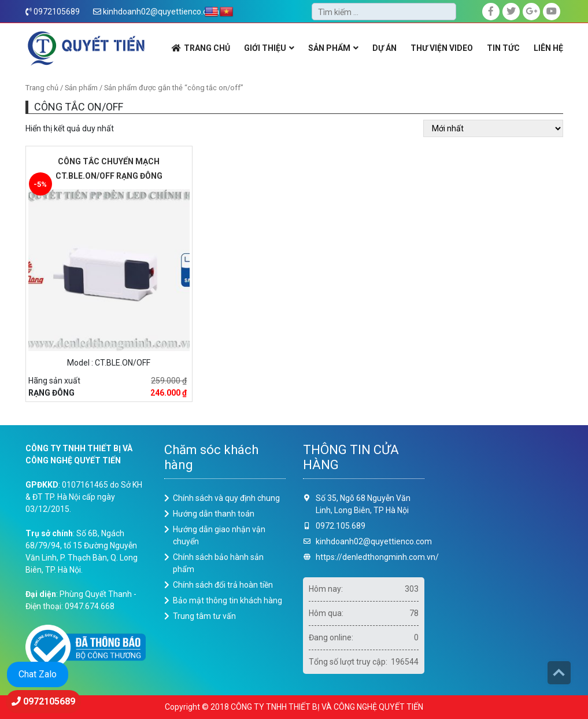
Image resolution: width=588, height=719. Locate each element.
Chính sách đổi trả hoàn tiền (223, 585)
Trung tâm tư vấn (204, 616)
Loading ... (502, 558)
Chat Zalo (38, 674)
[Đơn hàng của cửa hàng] (493, 128)
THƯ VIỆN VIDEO (442, 48)
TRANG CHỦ (207, 48)
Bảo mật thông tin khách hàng (228, 600)
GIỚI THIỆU (265, 48)
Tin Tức (503, 48)
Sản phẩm (81, 88)
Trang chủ (42, 88)
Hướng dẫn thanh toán (214, 514)
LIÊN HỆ (548, 48)
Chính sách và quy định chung (226, 498)
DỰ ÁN (384, 48)
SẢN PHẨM (329, 48)
